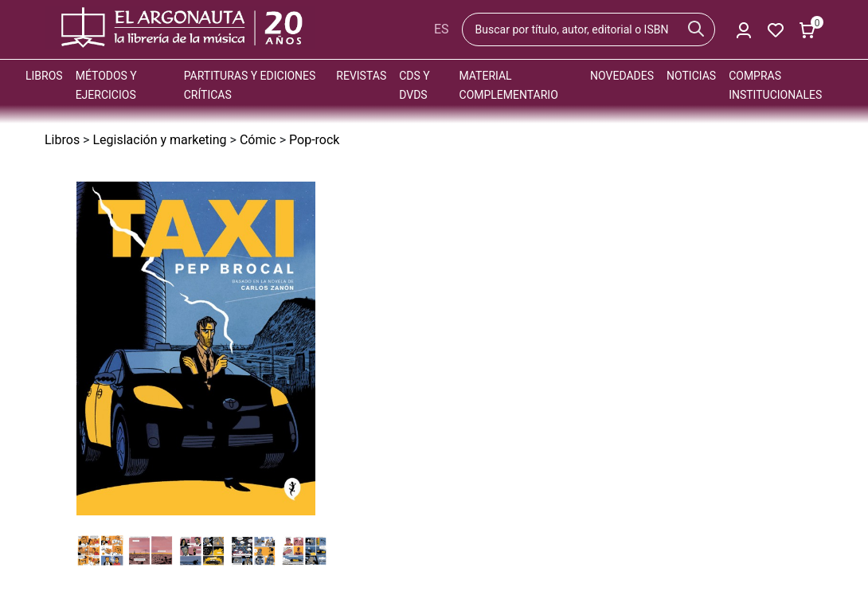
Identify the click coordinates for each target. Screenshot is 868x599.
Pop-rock (314, 140)
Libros (44, 76)
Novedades (622, 76)
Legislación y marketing (159, 140)
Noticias (691, 76)
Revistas (361, 76)
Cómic (258, 140)
